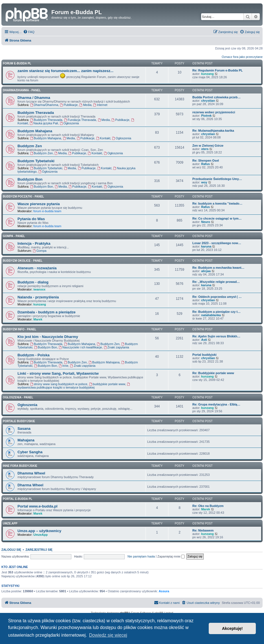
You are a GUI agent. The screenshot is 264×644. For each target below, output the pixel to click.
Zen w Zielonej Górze (208, 146)
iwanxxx (39, 289)
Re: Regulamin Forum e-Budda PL (217, 70)
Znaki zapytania (116, 347)
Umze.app (10, 523)
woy (204, 182)
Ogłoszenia (69, 123)
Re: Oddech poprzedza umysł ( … (217, 297)
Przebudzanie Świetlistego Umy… (217, 179)
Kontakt (103, 138)
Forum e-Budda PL (17, 63)
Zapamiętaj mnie (171, 556)
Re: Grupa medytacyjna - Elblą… (216, 404)
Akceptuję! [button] (232, 628)
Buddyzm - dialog (33, 282)
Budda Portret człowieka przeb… (216, 97)
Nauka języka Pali (44, 123)
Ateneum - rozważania (37, 268)
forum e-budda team (47, 211)
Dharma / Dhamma (34, 98)
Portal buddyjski (204, 355)
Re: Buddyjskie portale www (213, 373)
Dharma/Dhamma (44, 105)
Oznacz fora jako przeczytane (242, 57)
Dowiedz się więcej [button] (108, 635)
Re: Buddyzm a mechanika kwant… (218, 268)
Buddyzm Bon (30, 179)
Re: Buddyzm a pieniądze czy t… (216, 312)
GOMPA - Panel (14, 236)
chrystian (208, 101)
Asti (204, 340)
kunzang (207, 74)
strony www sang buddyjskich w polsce (59, 384)
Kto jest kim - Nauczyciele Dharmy (48, 337)
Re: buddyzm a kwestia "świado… (217, 203)
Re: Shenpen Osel (206, 161)
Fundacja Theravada (80, 120)
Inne (63, 366)
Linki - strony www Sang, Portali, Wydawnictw (58, 373)
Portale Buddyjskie (19, 421)
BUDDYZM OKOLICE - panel (23, 261)
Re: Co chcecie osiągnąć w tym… (217, 218)
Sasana (24, 429)
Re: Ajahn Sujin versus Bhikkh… (216, 336)
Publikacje (69, 105)
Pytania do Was (31, 219)
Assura (164, 591)
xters (205, 149)
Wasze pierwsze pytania (39, 204)
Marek (38, 319)
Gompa (40, 251)
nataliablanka (211, 315)
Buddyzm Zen (30, 146)
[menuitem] (29, 32)
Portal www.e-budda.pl (38, 506)
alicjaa (206, 271)
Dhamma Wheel (31, 473)
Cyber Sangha (30, 452)
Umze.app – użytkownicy (39, 531)
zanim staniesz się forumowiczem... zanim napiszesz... (65, 71)
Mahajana (26, 440)
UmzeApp (40, 535)
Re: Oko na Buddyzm (208, 506)
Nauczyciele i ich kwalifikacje (80, 347)
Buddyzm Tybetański (36, 161)
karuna (206, 246)
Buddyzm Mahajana (35, 131)
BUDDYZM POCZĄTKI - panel (23, 197)
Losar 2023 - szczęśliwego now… (217, 243)
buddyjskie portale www (107, 384)
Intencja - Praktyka (34, 243)
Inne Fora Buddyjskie (20, 466)
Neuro (206, 222)
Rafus (205, 164)
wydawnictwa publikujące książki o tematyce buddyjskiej (74, 386)
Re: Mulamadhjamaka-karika (213, 131)
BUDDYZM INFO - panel (20, 329)
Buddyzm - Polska (34, 355)
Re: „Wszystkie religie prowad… (216, 282)
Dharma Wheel (30, 485)
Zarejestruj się (39, 550)
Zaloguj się (11, 550)
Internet (100, 105)
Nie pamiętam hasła (141, 556)
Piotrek (206, 116)
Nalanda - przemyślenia (38, 297)
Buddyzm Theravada (36, 113)
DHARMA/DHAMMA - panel (22, 90)
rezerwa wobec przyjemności (214, 112)
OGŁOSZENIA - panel (18, 397)
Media (86, 105)
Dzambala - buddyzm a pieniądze (47, 312)
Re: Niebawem (203, 530)
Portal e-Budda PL (17, 499)
